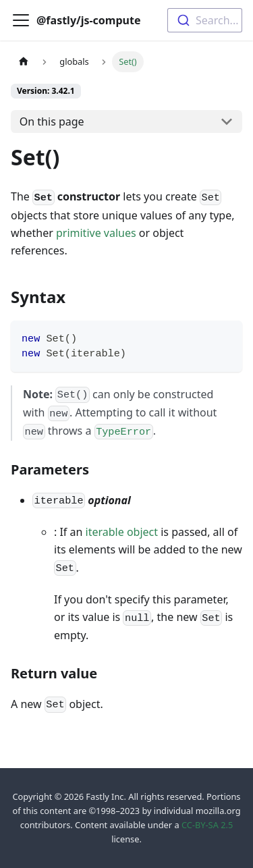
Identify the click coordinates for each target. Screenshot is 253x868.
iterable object (122, 532)
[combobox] (205, 20)
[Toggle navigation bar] (21, 20)
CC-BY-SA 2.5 (207, 825)
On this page (52, 121)
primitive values (96, 233)
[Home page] (24, 62)
